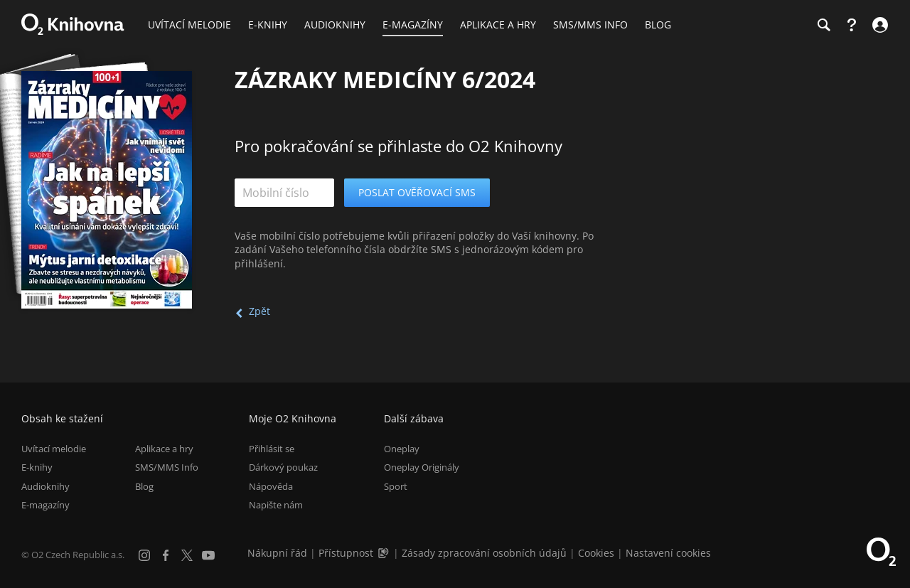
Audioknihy (45, 486)
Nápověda (271, 486)
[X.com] (187, 555)
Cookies (596, 553)
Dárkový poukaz (283, 467)
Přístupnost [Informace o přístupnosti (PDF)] (346, 553)
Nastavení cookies (668, 553)
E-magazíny (45, 505)
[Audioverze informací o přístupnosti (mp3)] (385, 553)
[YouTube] (208, 555)
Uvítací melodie (54, 449)
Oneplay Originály (422, 467)
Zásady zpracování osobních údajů (484, 553)
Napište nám (276, 505)
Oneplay (402, 449)
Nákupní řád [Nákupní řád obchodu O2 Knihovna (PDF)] (277, 553)
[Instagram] (144, 555)
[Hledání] (823, 25)
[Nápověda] (852, 25)
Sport (396, 486)
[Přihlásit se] (878, 25)
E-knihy (37, 467)
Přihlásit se (272, 449)
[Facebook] (166, 555)
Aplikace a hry (164, 449)
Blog (144, 486)
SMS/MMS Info (167, 467)
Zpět (259, 311)
